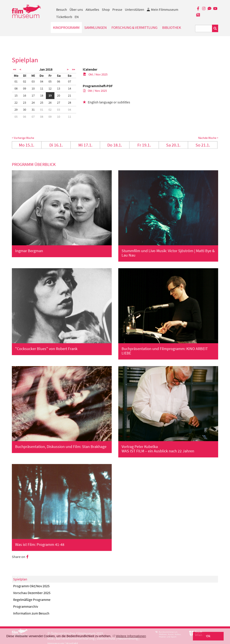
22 (16, 103)
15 (16, 95)
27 (59, 103)
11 (42, 88)
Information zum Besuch (31, 613)
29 (16, 110)
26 (50, 103)
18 (42, 95)
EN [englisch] (77, 17)
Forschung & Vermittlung (134, 28)
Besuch (62, 9)
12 (50, 88)
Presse (117, 9)
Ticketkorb (64, 17)
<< (14, 70)
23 (25, 103)
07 (70, 81)
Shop (106, 9)
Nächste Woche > (208, 138)
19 (50, 95)
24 (33, 103)
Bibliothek (172, 28)
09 (25, 88)
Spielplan (20, 579)
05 (50, 81)
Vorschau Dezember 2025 (32, 593)
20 (59, 95)
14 (70, 88)
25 (42, 103)
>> (74, 70)
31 (33, 110)
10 (33, 88)
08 (16, 88)
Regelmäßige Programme (32, 600)
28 (70, 103)
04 (42, 81)
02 (25, 81)
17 (33, 95)
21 (70, 95)
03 (33, 81)
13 (59, 88)
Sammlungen (95, 28)
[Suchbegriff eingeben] (204, 28)
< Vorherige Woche (23, 138)
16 (25, 95)
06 (59, 81)
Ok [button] (208, 636)
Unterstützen (135, 9)
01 (16, 81)
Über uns (76, 9)
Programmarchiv (26, 606)
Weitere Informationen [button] (131, 636)
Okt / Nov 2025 (95, 74)
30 (25, 110)
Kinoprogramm (66, 28)
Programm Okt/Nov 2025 (31, 586)
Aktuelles (92, 9)
